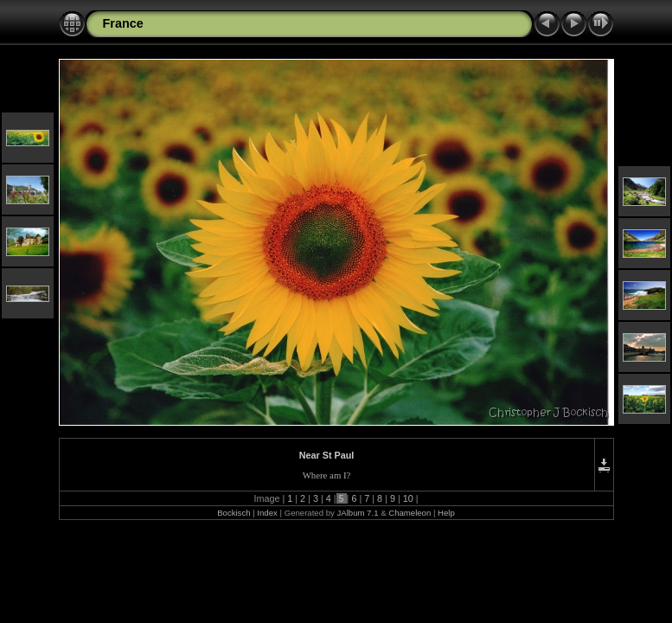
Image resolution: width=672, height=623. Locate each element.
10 (408, 498)
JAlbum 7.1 (357, 513)
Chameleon (410, 513)
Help (446, 513)
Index (267, 513)
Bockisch (234, 513)
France (123, 23)
